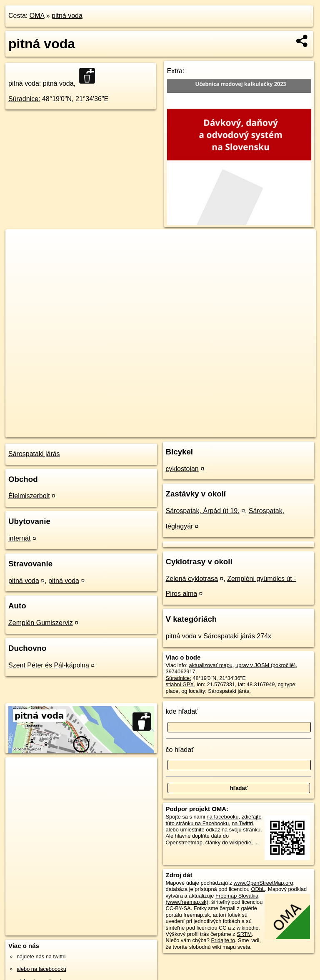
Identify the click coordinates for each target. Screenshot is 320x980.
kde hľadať (182, 711)
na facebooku (223, 817)
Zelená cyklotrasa (192, 579)
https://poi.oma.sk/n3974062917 (279, 431)
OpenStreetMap (172, 431)
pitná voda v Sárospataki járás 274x (219, 636)
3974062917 (181, 671)
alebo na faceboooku (41, 969)
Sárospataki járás (34, 454)
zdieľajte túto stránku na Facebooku (214, 820)
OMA (37, 16)
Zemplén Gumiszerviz (41, 623)
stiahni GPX (180, 684)
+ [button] (20, 243)
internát (19, 538)
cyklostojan (182, 469)
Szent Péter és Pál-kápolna (49, 665)
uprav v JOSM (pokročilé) (265, 665)
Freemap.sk (215, 431)
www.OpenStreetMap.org (263, 883)
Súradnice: (24, 99)
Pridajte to (223, 940)
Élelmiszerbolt (29, 496)
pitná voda (67, 16)
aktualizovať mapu (211, 665)
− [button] (20, 256)
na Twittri (242, 823)
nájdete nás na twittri (41, 956)
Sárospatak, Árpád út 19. (203, 511)
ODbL (258, 889)
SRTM (244, 934)
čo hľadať (180, 750)
